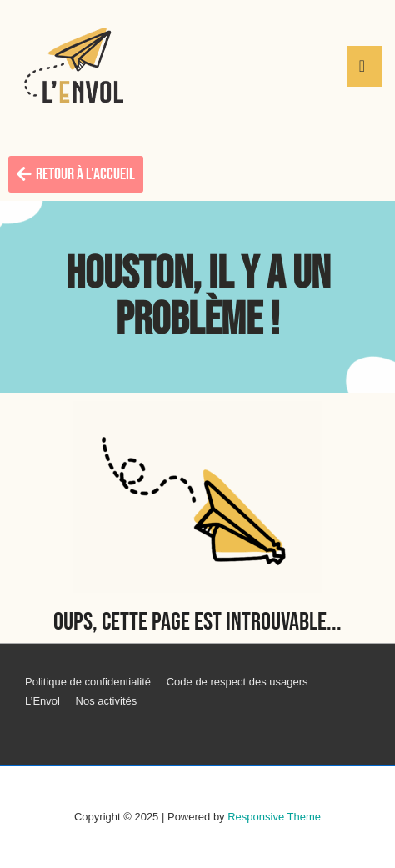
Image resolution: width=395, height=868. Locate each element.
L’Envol (42, 701)
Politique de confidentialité (88, 682)
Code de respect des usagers (237, 682)
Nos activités (107, 701)
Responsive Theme (274, 817)
